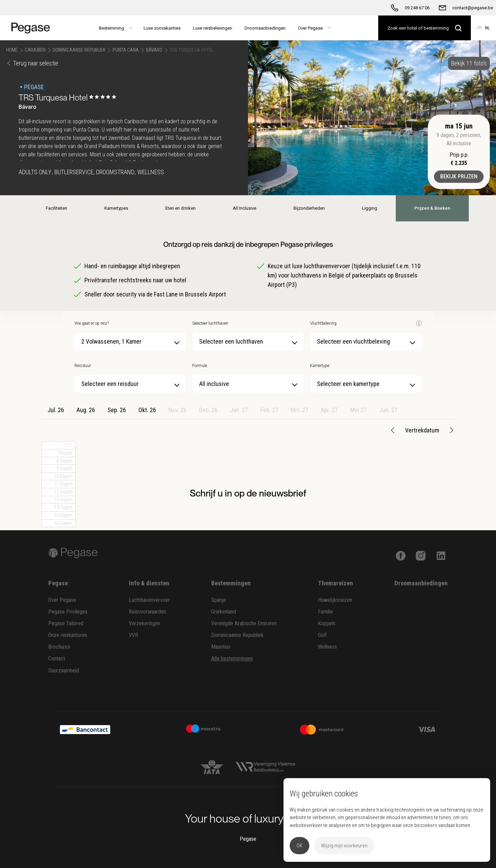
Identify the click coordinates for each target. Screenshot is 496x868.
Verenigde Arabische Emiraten (244, 623)
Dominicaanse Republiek (79, 50)
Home (12, 50)
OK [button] (299, 846)
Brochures (59, 647)
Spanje (219, 600)
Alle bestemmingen (232, 658)
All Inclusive (245, 208)
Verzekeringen (144, 623)
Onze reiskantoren (68, 635)
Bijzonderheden (309, 208)
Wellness (327, 647)
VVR (133, 635)
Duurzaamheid (64, 671)
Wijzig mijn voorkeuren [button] (344, 846)
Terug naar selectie (32, 63)
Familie (325, 612)
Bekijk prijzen (459, 176)
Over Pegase (62, 600)
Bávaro (154, 50)
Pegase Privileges (68, 612)
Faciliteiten (56, 208)
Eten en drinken (180, 208)
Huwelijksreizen (335, 600)
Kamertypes (116, 208)
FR (479, 28)
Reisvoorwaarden (147, 612)
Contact (57, 658)
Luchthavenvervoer (149, 600)
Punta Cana (126, 50)
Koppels (327, 623)
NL (487, 28)
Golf (322, 635)
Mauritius (221, 647)
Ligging (370, 208)
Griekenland (224, 612)
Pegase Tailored (66, 623)
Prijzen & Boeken (432, 208)
